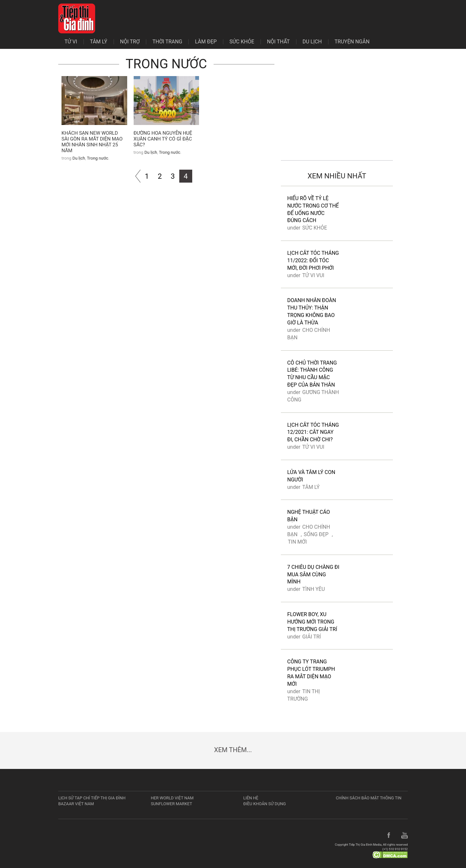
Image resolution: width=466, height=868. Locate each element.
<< (134, 176)
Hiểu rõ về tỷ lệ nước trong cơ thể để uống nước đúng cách (313, 209)
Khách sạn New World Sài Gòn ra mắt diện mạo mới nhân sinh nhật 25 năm (92, 142)
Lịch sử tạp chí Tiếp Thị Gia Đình (92, 798)
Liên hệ (251, 798)
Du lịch (312, 42)
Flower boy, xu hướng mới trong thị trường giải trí (312, 622)
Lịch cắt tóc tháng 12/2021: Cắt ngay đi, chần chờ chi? (313, 432)
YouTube (405, 836)
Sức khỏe (242, 42)
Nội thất (278, 42)
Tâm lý (99, 42)
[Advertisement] (337, 107)
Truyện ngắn (352, 42)
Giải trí (312, 637)
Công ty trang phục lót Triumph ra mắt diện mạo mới (311, 673)
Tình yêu (314, 589)
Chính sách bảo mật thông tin (369, 798)
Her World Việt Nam (172, 798)
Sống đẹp (316, 534)
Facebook (389, 836)
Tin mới (298, 542)
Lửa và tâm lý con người (311, 476)
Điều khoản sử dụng (265, 804)
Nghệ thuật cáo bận (309, 516)
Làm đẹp (206, 42)
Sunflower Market (172, 804)
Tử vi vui (313, 275)
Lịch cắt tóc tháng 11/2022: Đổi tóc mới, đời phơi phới (313, 260)
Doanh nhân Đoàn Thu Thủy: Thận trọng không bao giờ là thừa (312, 311)
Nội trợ (130, 42)
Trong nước (97, 158)
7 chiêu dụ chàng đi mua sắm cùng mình (313, 575)
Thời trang (167, 42)
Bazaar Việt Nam (76, 804)
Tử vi (71, 42)
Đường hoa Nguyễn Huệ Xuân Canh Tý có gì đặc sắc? (163, 139)
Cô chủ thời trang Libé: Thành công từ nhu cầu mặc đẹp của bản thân (312, 374)
